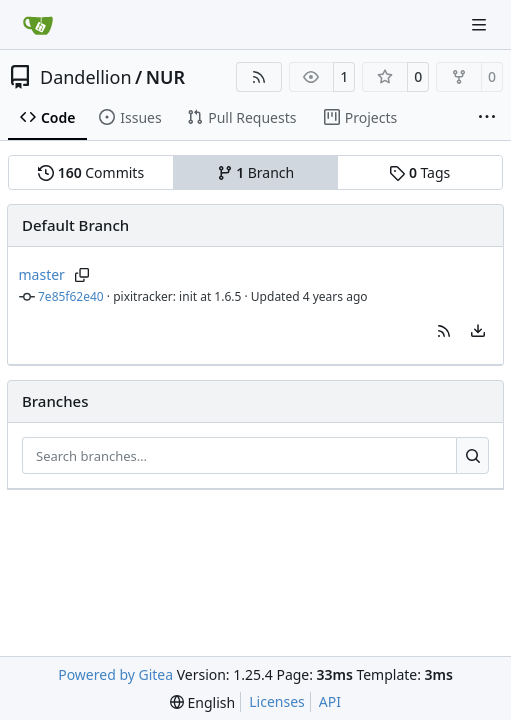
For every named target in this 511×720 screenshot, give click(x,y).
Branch (256, 172)
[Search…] (472, 456)
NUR (165, 77)
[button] (444, 331)
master (42, 274)
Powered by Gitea (115, 674)
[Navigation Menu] (481, 24)
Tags (419, 172)
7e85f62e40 (71, 296)
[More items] (487, 118)
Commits (91, 172)
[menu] (478, 331)
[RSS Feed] (259, 77)
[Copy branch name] (82, 275)
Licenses (277, 701)
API (330, 701)
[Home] (38, 25)
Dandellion (86, 77)
